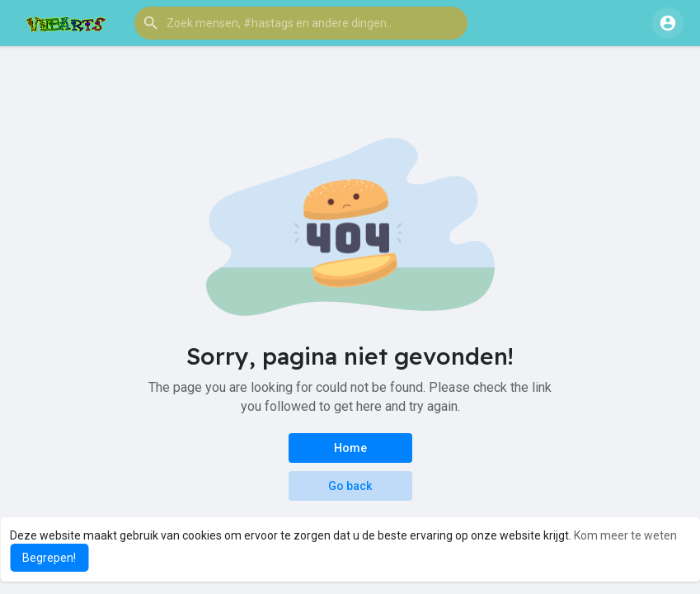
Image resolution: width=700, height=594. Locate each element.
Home (350, 448)
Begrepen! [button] (49, 558)
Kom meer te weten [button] (625, 535)
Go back (350, 486)
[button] (301, 23)
